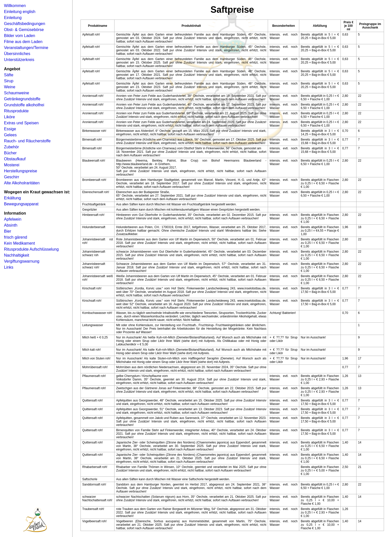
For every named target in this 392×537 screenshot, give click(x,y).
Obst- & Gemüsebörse (24, 30)
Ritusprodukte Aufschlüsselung (31, 249)
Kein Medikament (19, 243)
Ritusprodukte (16, 111)
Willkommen (15, 6)
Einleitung (13, 18)
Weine (10, 87)
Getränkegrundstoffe (22, 99)
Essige (10, 129)
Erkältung (12, 198)
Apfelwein (13, 219)
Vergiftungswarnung (22, 261)
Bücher (10, 153)
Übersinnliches (17, 54)
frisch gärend (16, 237)
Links (9, 267)
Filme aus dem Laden (23, 42)
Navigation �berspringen (11, 2)
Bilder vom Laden (20, 36)
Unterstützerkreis (19, 60)
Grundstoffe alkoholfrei (24, 105)
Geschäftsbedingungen (25, 24)
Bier (7, 231)
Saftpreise (232, 10)
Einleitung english (20, 12)
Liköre (9, 117)
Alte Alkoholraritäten (22, 183)
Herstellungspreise (21, 171)
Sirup (9, 81)
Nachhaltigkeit (17, 255)
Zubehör (11, 147)
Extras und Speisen (21, 123)
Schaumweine (17, 93)
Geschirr (11, 177)
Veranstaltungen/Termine (26, 48)
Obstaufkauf (15, 159)
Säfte (9, 75)
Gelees (10, 135)
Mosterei (12, 165)
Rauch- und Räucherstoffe (27, 141)
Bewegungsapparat (21, 204)
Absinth (11, 225)
